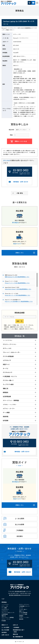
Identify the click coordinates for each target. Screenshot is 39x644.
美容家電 (21, 619)
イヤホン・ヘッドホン (24, 617)
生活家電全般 (5, 614)
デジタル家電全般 (23, 613)
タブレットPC (5, 606)
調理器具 (21, 616)
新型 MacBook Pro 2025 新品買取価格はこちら (17, 277)
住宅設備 (4, 621)
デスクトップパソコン (24, 604)
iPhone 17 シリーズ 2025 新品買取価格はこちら (17, 283)
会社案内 (4, 632)
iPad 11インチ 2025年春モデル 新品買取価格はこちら (19, 301)
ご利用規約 (16, 627)
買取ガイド (5, 625)
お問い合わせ (5, 635)
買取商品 (4, 602)
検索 (18, 321)
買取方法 (15, 634)
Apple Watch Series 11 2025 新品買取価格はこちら (18, 289)
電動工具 (4, 616)
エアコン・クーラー (6, 619)
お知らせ (15, 625)
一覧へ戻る (20, 193)
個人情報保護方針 (18, 637)
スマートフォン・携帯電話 (8, 617)
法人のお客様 (5, 630)
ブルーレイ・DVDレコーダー (8, 613)
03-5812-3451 (15, 593)
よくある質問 (5, 627)
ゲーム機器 (4, 608)
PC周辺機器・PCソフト (24, 606)
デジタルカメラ (5, 609)
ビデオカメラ (5, 611)
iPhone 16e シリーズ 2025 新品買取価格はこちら (18, 295)
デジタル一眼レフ (23, 609)
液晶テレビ (22, 611)
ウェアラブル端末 (23, 614)
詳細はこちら (25, 505)
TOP (3, 599)
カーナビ (21, 608)
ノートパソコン (5, 604)
